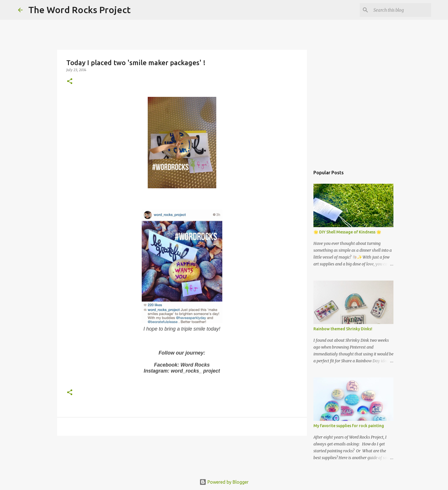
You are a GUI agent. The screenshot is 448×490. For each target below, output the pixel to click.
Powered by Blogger (224, 482)
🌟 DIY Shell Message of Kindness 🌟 (347, 232)
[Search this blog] (401, 10)
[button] (70, 82)
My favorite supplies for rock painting (349, 426)
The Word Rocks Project (79, 10)
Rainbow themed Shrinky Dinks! (343, 329)
